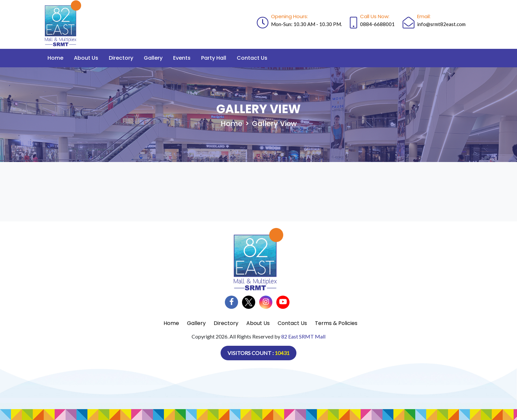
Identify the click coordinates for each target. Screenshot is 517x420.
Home (55, 58)
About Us (86, 58)
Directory (121, 58)
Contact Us (252, 58)
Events (182, 58)
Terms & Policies (336, 323)
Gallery (153, 58)
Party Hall (214, 58)
